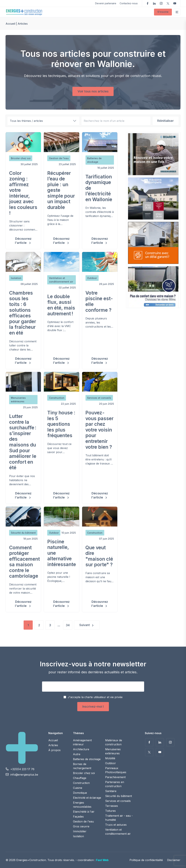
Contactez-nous (129, 3)
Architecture (81, 749)
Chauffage (80, 778)
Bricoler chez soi (84, 773)
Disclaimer (174, 860)
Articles (53, 745)
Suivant (85, 625)
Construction (81, 783)
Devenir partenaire (106, 3)
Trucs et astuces (116, 825)
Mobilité (110, 758)
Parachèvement (115, 777)
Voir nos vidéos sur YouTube (175, 3)
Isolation (78, 836)
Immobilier (80, 831)
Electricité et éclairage (87, 798)
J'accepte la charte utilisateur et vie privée (95, 697)
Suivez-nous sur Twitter (168, 3)
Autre (77, 754)
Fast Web (102, 860)
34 (68, 625)
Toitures (110, 811)
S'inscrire (163, 12)
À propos (54, 750)
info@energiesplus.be (24, 775)
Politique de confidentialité (146, 860)
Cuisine (78, 788)
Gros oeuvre (81, 826)
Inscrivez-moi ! (93, 707)
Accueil (10, 24)
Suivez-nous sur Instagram (161, 3)
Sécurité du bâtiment (119, 796)
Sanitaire (111, 791)
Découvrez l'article (23, 241)
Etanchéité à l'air (84, 812)
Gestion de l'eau (83, 821)
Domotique (80, 793)
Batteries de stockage (87, 759)
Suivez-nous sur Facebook (148, 3)
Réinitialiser (165, 121)
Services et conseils (118, 801)
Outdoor (111, 763)
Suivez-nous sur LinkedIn (154, 3)
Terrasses (112, 806)
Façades (78, 817)
